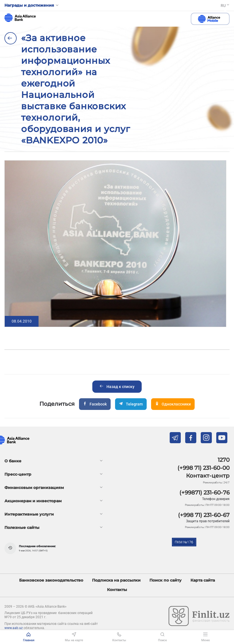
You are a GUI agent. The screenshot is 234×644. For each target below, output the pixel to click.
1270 (224, 460)
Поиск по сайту (166, 580)
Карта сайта (203, 580)
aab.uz (20, 18)
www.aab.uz (14, 628)
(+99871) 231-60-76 (204, 493)
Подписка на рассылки (116, 580)
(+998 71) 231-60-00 (204, 468)
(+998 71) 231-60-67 (204, 515)
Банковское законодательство (51, 580)
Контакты (117, 590)
